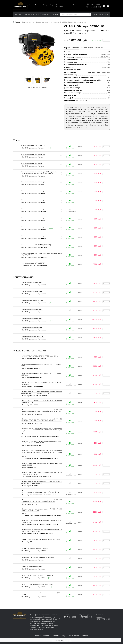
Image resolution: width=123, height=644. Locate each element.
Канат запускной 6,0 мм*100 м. (33, 337)
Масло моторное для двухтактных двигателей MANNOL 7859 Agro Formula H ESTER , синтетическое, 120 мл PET (42, 420)
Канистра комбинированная (32, 566)
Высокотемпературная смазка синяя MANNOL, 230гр (41, 539)
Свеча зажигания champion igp (33, 145)
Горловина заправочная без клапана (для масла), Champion (41, 594)
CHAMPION (73, 26)
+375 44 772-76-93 (103, 619)
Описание (99, 48)
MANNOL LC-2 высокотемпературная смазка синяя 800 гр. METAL (42, 383)
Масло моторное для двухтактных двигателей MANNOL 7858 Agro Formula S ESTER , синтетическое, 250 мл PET (42, 411)
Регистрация (104, 14)
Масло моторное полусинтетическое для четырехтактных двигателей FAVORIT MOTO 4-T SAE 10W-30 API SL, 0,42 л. (42, 430)
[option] (37, 49)
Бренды (46, 5)
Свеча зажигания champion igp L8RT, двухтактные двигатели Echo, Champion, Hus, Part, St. (39, 173)
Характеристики (72, 48)
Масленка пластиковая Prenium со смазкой (38, 557)
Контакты (68, 5)
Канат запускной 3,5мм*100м (32, 291)
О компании (60, 6)
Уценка (55, 14)
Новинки (45, 14)
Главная (31, 5)
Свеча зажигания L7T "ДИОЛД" (33, 263)
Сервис (76, 5)
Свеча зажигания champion (32, 164)
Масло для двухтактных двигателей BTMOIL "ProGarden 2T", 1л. (42, 365)
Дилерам (38, 5)
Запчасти (83, 5)
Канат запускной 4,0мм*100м (32, 300)
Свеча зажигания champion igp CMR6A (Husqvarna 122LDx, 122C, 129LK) (42, 254)
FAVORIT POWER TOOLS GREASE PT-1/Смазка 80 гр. (40, 356)
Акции (52, 5)
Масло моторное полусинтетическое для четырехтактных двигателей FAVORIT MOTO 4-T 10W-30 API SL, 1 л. (42, 492)
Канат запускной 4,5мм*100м (32, 309)
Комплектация (87, 48)
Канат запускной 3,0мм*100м (32, 282)
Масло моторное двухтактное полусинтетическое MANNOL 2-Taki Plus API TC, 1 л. (42, 530)
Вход (95, 14)
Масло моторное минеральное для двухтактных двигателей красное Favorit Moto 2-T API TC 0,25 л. (42, 392)
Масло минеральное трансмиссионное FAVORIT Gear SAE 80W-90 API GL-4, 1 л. (42, 473)
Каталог (18, 14)
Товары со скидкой (32, 14)
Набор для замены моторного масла (35, 548)
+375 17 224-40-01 (94, 5)
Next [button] (60, 50)
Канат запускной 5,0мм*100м (32, 318)
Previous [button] (15, 50)
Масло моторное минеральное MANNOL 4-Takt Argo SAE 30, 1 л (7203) (41, 521)
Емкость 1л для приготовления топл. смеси (37, 575)
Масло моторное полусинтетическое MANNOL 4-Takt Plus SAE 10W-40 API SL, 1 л (42, 510)
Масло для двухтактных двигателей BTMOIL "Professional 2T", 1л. (41, 374)
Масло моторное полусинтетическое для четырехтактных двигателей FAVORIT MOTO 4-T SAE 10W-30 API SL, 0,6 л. (42, 452)
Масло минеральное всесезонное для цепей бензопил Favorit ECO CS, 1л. (42, 464)
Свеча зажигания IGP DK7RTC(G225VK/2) (36, 245)
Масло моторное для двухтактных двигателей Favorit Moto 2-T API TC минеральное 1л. (42, 482)
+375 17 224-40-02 (69, 617)
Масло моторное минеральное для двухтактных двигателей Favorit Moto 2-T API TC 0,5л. (42, 442)
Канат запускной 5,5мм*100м (32, 327)
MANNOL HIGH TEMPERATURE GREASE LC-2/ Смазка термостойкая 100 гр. (42, 401)
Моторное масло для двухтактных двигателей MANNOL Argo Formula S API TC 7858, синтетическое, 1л (42, 501)
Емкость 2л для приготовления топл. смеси (37, 584)
